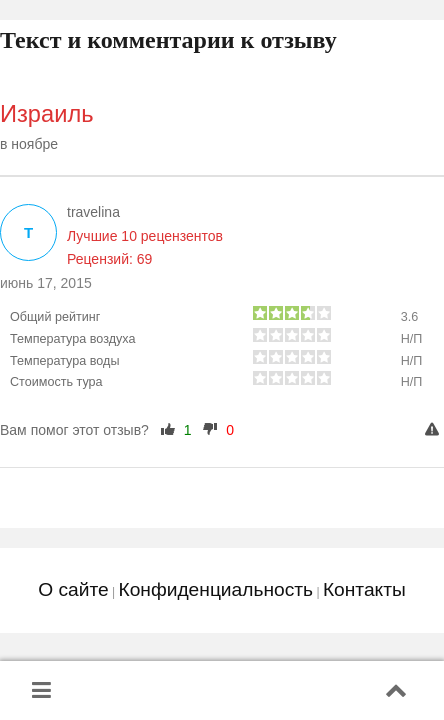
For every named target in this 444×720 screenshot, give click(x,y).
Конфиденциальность (215, 589)
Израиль (47, 114)
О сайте (73, 589)
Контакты (364, 589)
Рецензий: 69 (109, 259)
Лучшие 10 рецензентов (145, 236)
